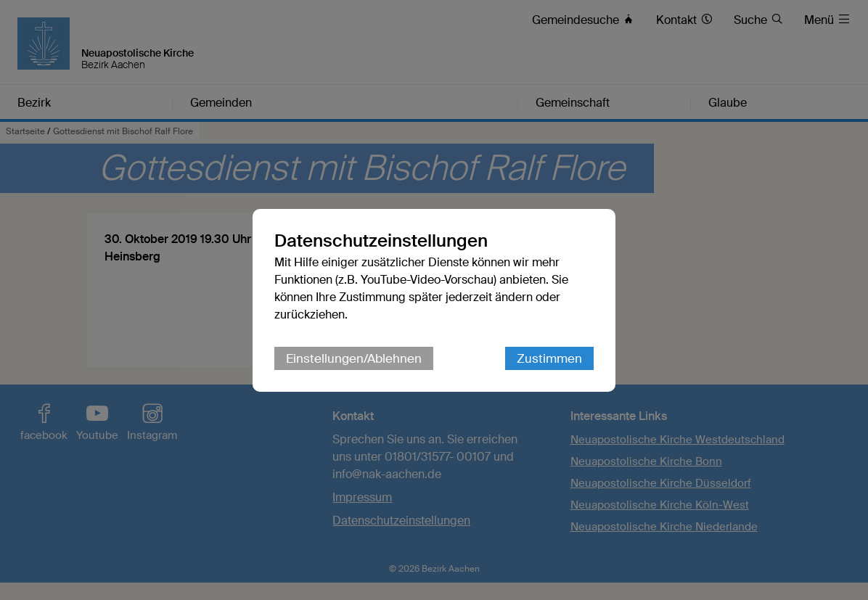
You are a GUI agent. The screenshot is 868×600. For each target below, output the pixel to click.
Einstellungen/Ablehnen (354, 358)
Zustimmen (549, 358)
